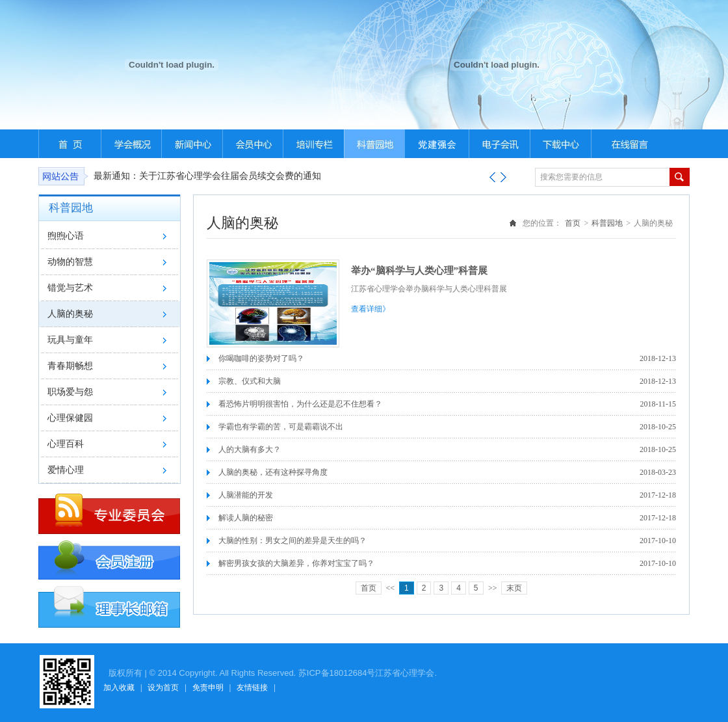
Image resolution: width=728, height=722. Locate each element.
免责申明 (208, 688)
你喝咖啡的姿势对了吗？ (261, 358)
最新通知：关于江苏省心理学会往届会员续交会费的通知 (207, 176)
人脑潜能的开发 (246, 495)
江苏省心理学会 (405, 673)
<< (391, 588)
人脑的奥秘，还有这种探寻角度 (273, 472)
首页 (573, 223)
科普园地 (607, 223)
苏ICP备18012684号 (337, 673)
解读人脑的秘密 (246, 518)
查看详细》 (370, 309)
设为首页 (163, 688)
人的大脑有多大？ (250, 449)
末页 (514, 588)
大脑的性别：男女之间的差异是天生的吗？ (292, 541)
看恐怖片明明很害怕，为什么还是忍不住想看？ (300, 404)
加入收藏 (119, 688)
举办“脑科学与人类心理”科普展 (419, 271)
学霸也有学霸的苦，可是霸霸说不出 (281, 427)
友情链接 (252, 688)
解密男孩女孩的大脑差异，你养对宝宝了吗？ (296, 563)
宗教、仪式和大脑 (250, 381)
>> (493, 588)
